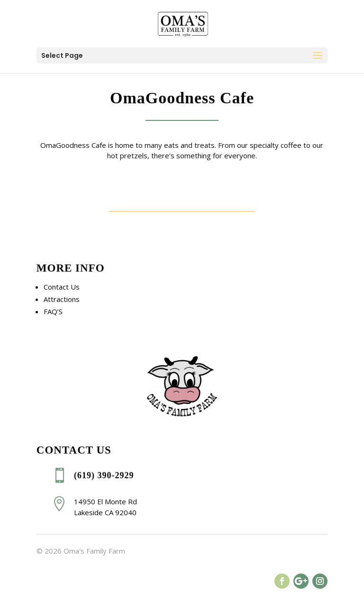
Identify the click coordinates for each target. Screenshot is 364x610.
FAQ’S (53, 311)
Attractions (62, 299)
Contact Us (62, 287)
